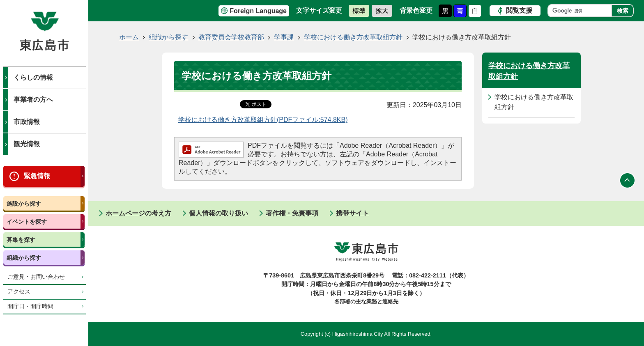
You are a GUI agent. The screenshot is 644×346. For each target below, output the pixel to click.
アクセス (19, 292)
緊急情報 (37, 176)
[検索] (582, 11)
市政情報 (27, 122)
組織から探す (24, 258)
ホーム (129, 37)
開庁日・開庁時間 (30, 306)
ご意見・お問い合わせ (36, 277)
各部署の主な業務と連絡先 (366, 301)
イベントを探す (27, 222)
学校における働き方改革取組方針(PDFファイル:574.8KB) (263, 120)
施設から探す (24, 204)
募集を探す (21, 240)
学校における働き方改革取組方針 (353, 37)
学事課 (284, 37)
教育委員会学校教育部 (231, 37)
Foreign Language (258, 11)
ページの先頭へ (628, 181)
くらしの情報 (33, 77)
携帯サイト (352, 213)
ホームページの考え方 (138, 213)
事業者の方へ (33, 100)
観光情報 (27, 144)
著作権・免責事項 (292, 213)
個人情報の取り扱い (218, 213)
